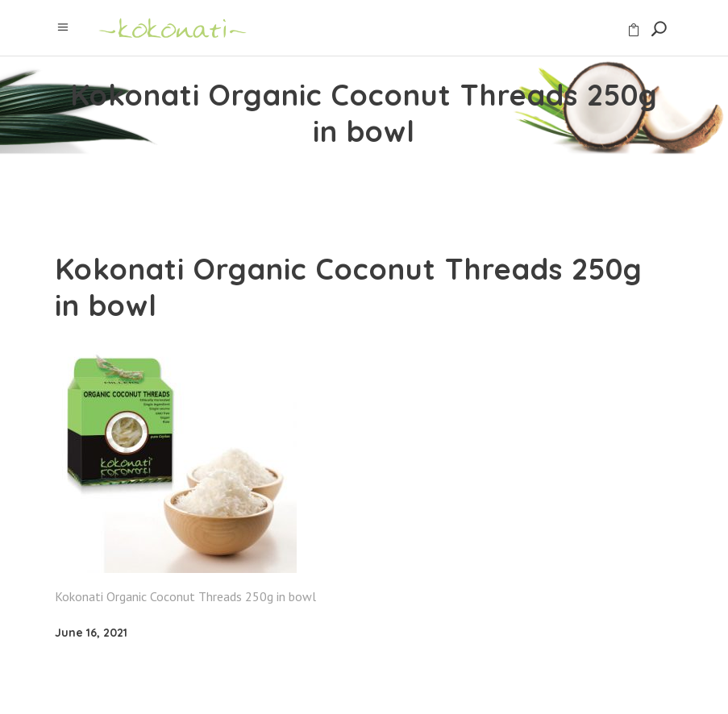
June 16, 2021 (91, 633)
